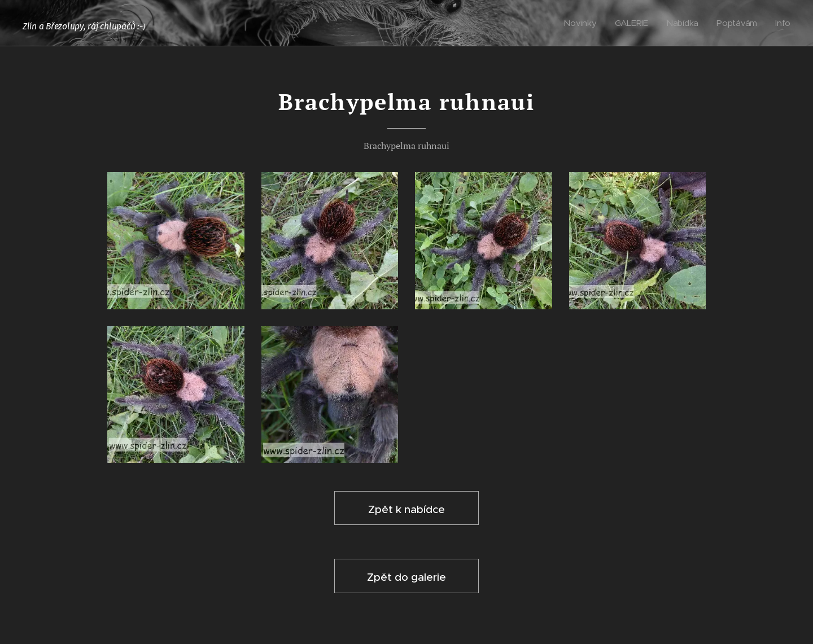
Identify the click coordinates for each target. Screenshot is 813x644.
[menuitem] (583, 23)
